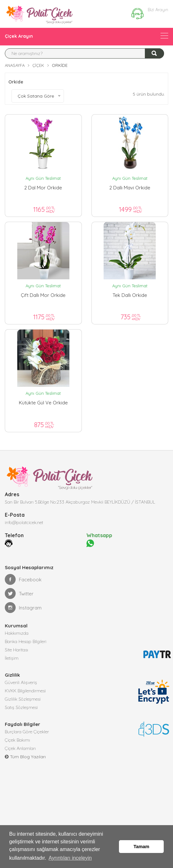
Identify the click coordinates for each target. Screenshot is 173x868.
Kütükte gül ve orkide (43, 403)
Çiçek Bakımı (17, 740)
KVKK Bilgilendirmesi (25, 691)
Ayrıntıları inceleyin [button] (70, 858)
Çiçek (38, 65)
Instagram (23, 608)
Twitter (19, 593)
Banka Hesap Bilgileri (26, 641)
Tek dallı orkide (130, 295)
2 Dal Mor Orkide (43, 188)
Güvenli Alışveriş (21, 682)
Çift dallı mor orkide (43, 295)
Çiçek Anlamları (20, 748)
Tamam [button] (142, 847)
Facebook (23, 579)
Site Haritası (16, 650)
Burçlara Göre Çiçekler (27, 732)
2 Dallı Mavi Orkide (130, 188)
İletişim (12, 658)
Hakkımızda (17, 633)
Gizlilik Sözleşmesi (23, 699)
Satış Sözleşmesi (21, 707)
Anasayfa (15, 65)
